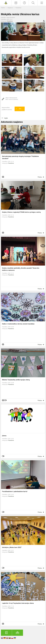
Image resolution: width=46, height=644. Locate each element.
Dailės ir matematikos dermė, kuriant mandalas (18, 324)
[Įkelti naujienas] (16, 3)
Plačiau (40, 177)
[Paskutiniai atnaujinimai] (25, 3)
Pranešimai (18, 8)
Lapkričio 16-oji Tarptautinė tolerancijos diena (18, 603)
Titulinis (3, 8)
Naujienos (10, 8)
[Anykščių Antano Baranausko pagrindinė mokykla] (6, 3)
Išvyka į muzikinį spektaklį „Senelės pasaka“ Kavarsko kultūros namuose (21, 269)
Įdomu (4, 436)
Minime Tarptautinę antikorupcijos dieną (16, 380)
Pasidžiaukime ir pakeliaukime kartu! (15, 491)
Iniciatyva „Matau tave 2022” (12, 547)
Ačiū (19, 109)
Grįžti (6, 118)
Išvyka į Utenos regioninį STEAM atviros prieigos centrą (21, 212)
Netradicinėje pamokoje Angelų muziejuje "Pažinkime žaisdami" (20, 157)
